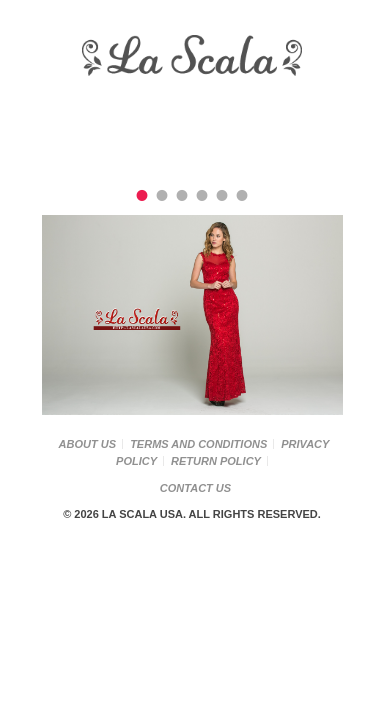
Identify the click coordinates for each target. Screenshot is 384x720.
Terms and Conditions (198, 444)
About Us (87, 444)
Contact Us (195, 488)
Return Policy (216, 461)
